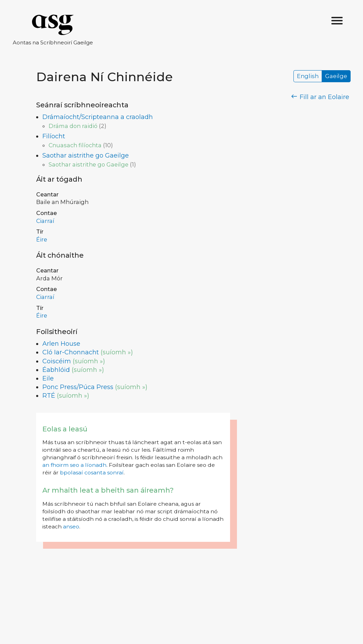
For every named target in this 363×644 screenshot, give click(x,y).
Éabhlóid (56, 370)
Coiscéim (57, 361)
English (308, 76)
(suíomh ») (117, 352)
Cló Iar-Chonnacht (71, 352)
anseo (71, 527)
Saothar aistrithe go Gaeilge (86, 155)
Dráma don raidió (73, 126)
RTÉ (49, 396)
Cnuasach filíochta (75, 145)
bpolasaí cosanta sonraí (92, 473)
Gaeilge (336, 76)
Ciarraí (45, 221)
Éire (42, 239)
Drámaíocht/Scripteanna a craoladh (98, 117)
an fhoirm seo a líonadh (74, 465)
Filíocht (54, 136)
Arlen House (61, 344)
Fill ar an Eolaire (320, 97)
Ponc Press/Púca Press (78, 387)
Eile (48, 378)
